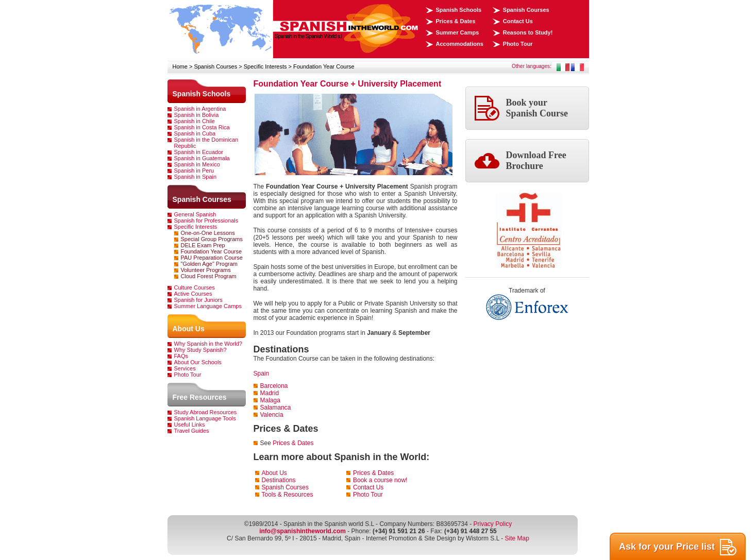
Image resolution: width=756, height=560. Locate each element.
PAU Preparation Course (212, 258)
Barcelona (274, 386)
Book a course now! (380, 480)
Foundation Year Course (324, 66)
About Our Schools (198, 362)
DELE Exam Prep (203, 245)
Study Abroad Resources (206, 412)
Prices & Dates (456, 21)
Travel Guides (192, 431)
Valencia (272, 415)
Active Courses (193, 294)
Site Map (517, 538)
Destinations (279, 480)
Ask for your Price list (678, 547)
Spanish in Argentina (200, 109)
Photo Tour (518, 44)
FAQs (181, 356)
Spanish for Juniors (198, 300)
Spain (262, 374)
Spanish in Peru (194, 171)
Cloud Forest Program (209, 276)
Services (185, 368)
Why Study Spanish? (200, 350)
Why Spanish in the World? (208, 344)
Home (180, 66)
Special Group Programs (212, 239)
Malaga (270, 400)
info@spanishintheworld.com (303, 531)
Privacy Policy (492, 524)
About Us (189, 329)
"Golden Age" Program (209, 264)
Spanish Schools (459, 10)
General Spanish (195, 214)
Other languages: (532, 66)
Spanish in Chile (195, 121)
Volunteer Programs (206, 270)
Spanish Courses (526, 10)
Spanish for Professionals (206, 220)
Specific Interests (265, 66)
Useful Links (190, 425)
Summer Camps (458, 32)
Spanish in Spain (196, 177)
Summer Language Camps (208, 306)
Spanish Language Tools (205, 418)
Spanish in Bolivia (197, 115)
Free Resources (200, 397)
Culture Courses (195, 287)
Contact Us (518, 21)
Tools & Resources (288, 495)
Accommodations (460, 44)
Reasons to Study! (528, 32)
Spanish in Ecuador (199, 152)
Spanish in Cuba (195, 133)
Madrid (270, 393)
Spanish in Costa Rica (202, 127)
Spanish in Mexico (197, 164)
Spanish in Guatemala (202, 158)
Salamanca (276, 408)
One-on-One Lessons (208, 233)
